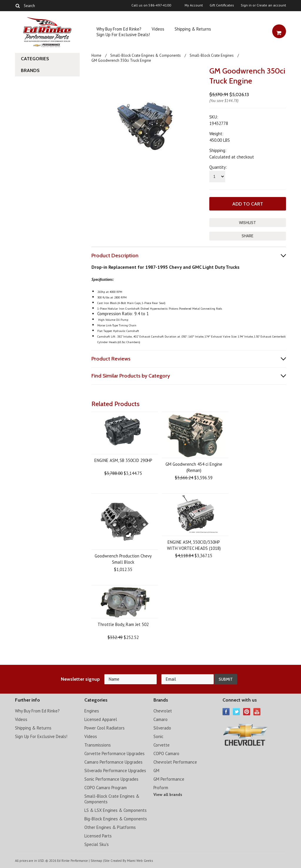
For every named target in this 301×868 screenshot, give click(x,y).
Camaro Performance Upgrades (113, 762)
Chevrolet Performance (175, 762)
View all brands (168, 794)
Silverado (162, 728)
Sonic (158, 736)
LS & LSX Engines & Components (116, 810)
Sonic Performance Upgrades (111, 779)
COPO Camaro (166, 753)
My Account (194, 5)
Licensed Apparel (101, 719)
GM (156, 770)
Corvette (162, 745)
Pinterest (247, 711)
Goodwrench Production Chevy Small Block (123, 559)
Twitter (236, 711)
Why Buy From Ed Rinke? (119, 29)
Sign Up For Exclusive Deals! (123, 35)
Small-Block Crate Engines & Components (146, 55)
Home (96, 55)
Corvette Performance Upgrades (114, 753)
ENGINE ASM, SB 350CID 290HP (123, 460)
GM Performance (169, 779)
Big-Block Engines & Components (116, 818)
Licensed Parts (98, 836)
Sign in (246, 5)
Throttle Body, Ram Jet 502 (123, 624)
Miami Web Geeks (140, 860)
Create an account (271, 5)
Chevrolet (163, 711)
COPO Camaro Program (106, 787)
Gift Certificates (222, 5)
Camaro (160, 719)
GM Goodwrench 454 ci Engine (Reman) (194, 467)
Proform (161, 787)
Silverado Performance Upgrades (115, 770)
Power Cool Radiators (104, 728)
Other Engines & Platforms (110, 827)
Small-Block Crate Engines (212, 55)
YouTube (257, 711)
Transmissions (98, 745)
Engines (92, 711)
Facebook (226, 711)
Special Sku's (97, 844)
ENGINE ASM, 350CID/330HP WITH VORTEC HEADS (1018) (194, 545)
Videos (158, 29)
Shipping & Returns (193, 29)
